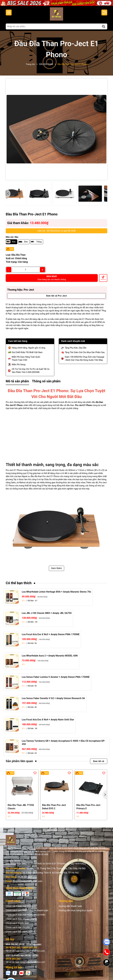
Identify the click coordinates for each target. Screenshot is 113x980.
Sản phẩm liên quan (19, 761)
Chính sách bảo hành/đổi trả (21, 932)
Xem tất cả (99, 761)
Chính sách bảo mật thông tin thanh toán (27, 910)
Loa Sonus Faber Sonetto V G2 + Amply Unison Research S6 (53, 698)
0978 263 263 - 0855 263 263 (21, 948)
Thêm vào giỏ (103, 280)
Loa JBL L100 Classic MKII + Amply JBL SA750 (47, 613)
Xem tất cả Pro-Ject (57, 296)
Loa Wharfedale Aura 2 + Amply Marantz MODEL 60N (50, 656)
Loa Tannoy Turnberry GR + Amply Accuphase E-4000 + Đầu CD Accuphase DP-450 (64, 742)
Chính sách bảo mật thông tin (21, 906)
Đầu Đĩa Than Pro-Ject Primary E (88, 807)
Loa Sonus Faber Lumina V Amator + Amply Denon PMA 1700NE (56, 677)
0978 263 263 (25, 877)
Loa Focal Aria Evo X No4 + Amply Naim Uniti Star (48, 720)
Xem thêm (57, 568)
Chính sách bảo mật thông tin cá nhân (26, 915)
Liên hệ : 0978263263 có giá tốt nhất (57, 231)
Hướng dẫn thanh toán (70, 906)
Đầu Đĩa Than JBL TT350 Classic (21, 807)
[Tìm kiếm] (104, 26)
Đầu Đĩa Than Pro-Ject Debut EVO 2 (54, 807)
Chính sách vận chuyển (18, 927)
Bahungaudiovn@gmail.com (28, 881)
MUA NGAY (52, 278)
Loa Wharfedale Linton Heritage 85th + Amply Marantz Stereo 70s (56, 592)
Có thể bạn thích (19, 583)
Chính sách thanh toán (17, 923)
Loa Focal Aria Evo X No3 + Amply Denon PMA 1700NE (51, 634)
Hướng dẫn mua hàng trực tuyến (76, 910)
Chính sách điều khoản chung (21, 919)
